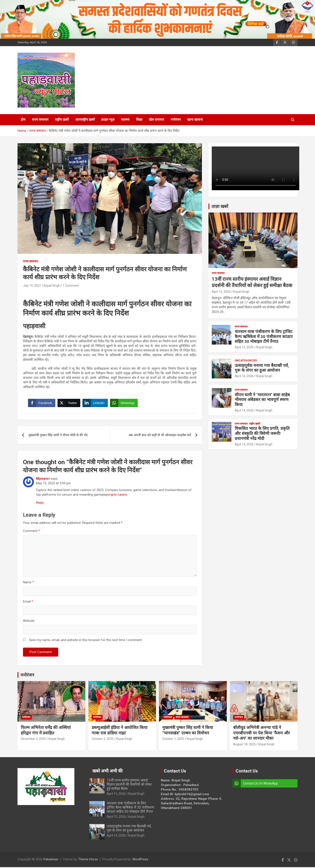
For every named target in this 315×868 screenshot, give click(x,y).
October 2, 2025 (103, 740)
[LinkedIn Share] (96, 403)
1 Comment (71, 286)
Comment (31, 532)
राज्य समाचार (40, 120)
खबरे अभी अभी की (107, 772)
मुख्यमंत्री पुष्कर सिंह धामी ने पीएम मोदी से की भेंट (58, 436)
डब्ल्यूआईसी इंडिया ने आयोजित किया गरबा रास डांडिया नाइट (120, 731)
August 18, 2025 (244, 745)
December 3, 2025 (33, 740)
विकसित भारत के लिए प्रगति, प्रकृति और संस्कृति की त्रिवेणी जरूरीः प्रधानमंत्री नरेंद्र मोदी (262, 433)
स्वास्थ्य (125, 120)
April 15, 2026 (221, 292)
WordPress (140, 860)
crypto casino (117, 495)
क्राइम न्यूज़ (108, 120)
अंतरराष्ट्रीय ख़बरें (85, 120)
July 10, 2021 (32, 286)
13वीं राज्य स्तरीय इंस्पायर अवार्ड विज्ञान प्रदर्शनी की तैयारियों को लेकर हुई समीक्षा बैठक (129, 785)
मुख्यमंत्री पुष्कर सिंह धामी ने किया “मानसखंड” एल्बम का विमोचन (188, 731)
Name (28, 583)
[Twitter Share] (69, 403)
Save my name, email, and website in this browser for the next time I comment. (86, 641)
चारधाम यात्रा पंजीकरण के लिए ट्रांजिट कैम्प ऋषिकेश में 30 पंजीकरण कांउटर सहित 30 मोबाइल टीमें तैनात (264, 337)
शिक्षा (139, 120)
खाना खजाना (195, 120)
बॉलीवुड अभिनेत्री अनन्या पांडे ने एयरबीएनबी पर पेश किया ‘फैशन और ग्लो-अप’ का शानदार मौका (262, 734)
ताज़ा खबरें (220, 206)
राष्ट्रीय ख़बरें (62, 120)
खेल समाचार (157, 120)
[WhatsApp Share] (124, 403)
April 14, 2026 (244, 376)
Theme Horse (88, 860)
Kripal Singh (52, 286)
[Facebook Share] (42, 403)
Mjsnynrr (43, 479)
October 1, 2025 (173, 740)
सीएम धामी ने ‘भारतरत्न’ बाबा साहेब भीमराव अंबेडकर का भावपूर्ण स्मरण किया (262, 400)
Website (29, 622)
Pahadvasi (51, 860)
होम (23, 120)
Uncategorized (246, 361)
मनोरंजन (176, 120)
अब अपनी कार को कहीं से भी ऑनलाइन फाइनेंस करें (160, 436)
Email (28, 602)
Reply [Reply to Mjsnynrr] (40, 504)
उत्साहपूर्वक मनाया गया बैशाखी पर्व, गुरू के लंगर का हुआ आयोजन (262, 368)
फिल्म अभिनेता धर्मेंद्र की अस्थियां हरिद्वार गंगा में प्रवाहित (46, 731)
